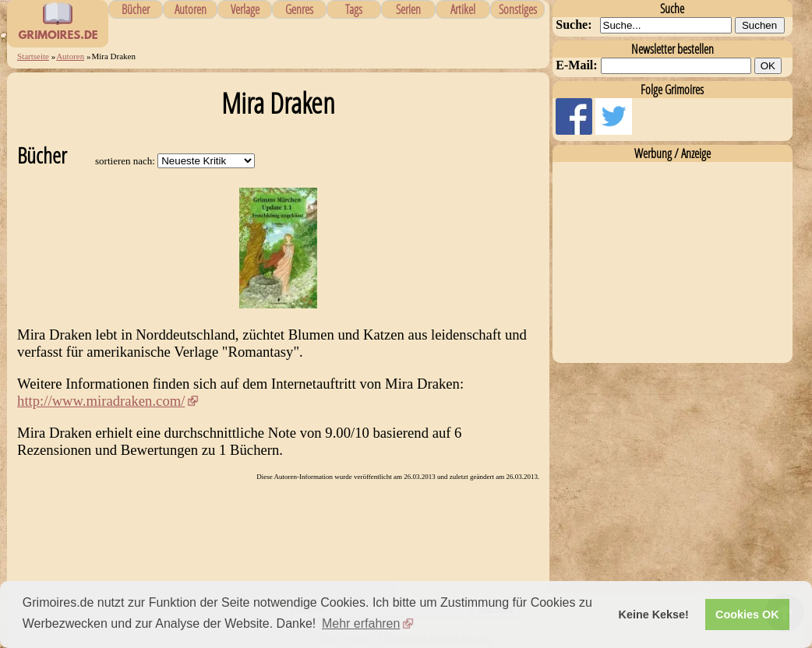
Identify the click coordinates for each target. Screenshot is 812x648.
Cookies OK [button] (747, 615)
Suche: (574, 25)
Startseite (33, 56)
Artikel (463, 9)
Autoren (191, 9)
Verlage (245, 9)
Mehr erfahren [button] (361, 623)
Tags (354, 9)
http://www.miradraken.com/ (101, 401)
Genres (299, 9)
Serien (408, 9)
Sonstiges (518, 9)
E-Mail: (576, 65)
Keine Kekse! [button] (654, 615)
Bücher (136, 9)
